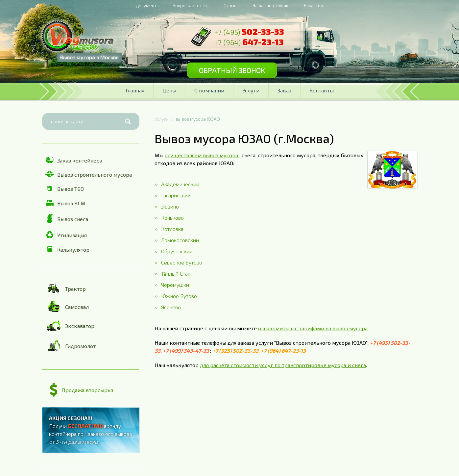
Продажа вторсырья (81, 390)
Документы (148, 6)
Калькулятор (67, 249)
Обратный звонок (232, 70)
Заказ (284, 90)
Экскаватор (70, 326)
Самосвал (67, 306)
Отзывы (231, 6)
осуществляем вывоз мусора (202, 155)
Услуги (251, 90)
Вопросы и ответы (192, 6)
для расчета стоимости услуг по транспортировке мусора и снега (283, 365)
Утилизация (66, 235)
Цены (169, 90)
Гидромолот (71, 346)
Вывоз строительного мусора (89, 174)
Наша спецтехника (272, 6)
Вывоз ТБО (65, 189)
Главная (135, 90)
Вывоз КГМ (65, 203)
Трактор (66, 288)
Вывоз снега (67, 219)
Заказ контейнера (74, 160)
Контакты (322, 90)
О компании (209, 90)
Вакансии (314, 6)
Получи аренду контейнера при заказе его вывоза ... (90, 430)
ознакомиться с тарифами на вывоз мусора (313, 328)
